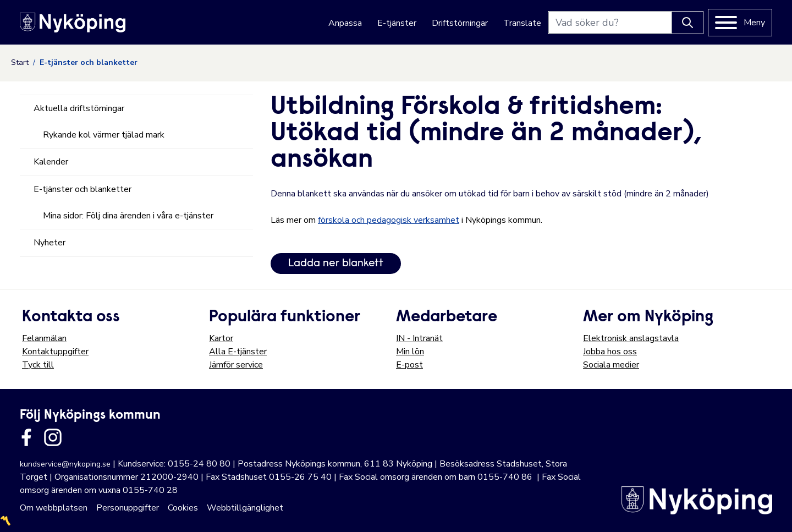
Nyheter (50, 243)
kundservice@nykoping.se (65, 464)
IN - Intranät (419, 338)
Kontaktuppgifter (55, 352)
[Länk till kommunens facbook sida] (26, 437)
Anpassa (345, 23)
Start (20, 62)
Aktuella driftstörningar (79, 108)
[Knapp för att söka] (687, 23)
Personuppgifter (128, 508)
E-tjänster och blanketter (82, 189)
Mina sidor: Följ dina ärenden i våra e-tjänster (128, 216)
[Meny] (740, 23)
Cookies (183, 508)
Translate (522, 23)
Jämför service (236, 365)
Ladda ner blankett (336, 264)
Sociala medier (611, 365)
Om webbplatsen (54, 508)
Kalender (51, 162)
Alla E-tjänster (238, 352)
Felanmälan (44, 338)
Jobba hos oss (610, 352)
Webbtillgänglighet (245, 508)
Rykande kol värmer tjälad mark (104, 135)
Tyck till (38, 365)
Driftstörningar (460, 23)
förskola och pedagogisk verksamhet (389, 220)
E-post (409, 365)
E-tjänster (397, 23)
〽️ (5, 521)
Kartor (221, 338)
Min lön (410, 352)
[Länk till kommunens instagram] (53, 437)
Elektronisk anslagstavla (631, 338)
